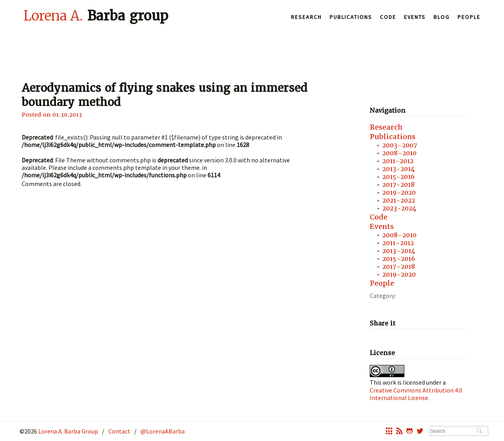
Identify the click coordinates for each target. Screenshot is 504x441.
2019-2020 (399, 193)
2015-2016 (398, 177)
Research (306, 17)
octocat (409, 432)
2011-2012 (398, 161)
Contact (119, 431)
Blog (442, 17)
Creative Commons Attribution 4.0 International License (416, 394)
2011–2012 (398, 243)
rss (399, 432)
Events (415, 17)
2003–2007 (400, 145)
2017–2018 (399, 267)
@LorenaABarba (163, 431)
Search (479, 432)
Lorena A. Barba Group (68, 431)
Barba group (96, 15)
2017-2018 (398, 185)
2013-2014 (398, 169)
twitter (420, 432)
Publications (351, 17)
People (469, 17)
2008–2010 (399, 153)
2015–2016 (399, 259)
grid (389, 432)
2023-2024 (399, 208)
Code (388, 17)
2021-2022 (399, 200)
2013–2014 (399, 251)
